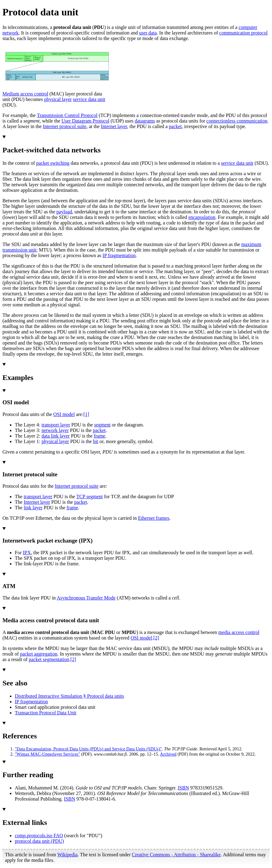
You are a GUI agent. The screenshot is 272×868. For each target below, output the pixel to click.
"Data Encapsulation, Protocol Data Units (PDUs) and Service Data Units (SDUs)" (88, 749)
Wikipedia (67, 855)
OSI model (64, 414)
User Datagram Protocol (86, 121)
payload (64, 212)
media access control (239, 632)
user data (148, 33)
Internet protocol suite (65, 126)
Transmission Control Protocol (67, 115)
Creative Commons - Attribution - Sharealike (176, 855)
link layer (33, 508)
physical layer (58, 99)
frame (99, 436)
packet (175, 126)
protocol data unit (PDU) (39, 841)
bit (96, 441)
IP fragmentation (119, 255)
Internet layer (114, 126)
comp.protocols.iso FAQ (39, 836)
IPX (27, 553)
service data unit (89, 99)
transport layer (56, 425)
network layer (55, 430)
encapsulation (202, 217)
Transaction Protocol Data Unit (46, 713)
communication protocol (244, 33)
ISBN (183, 788)
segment (102, 425)
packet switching (53, 163)
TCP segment (90, 497)
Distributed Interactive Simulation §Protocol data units (69, 696)
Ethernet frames (154, 518)
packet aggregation (39, 654)
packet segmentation (49, 659)
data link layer (56, 436)
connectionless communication (237, 121)
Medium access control (25, 94)
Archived (168, 754)
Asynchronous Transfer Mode (86, 598)
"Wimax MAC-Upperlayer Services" (47, 754)
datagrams (145, 121)
